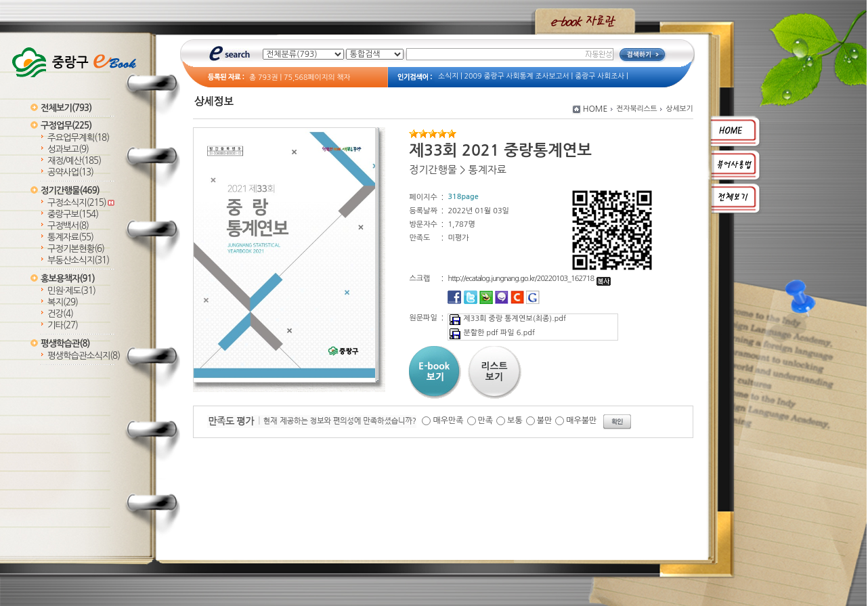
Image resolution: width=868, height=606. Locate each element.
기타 (63, 325)
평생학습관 (65, 344)
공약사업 (70, 172)
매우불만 (581, 420)
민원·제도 (71, 291)
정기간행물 (70, 191)
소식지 (448, 76)
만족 (486, 420)
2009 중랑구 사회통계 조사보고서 (517, 76)
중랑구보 (73, 214)
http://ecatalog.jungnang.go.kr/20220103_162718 (529, 279)
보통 (515, 420)
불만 (545, 420)
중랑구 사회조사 (600, 76)
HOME (595, 109)
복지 (63, 302)
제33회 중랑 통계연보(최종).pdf (507, 319)
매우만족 (448, 420)
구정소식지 (81, 203)
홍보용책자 (68, 279)
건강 (60, 314)
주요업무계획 (78, 138)
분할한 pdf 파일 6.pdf (492, 333)
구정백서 (68, 226)
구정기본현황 (76, 249)
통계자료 (70, 237)
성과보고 (68, 149)
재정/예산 (74, 161)
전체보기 (66, 108)
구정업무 (66, 126)
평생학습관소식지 (84, 356)
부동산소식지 (78, 260)
